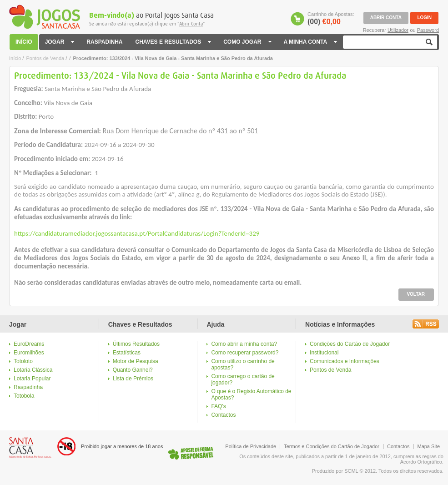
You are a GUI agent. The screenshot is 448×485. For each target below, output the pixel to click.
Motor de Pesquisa (136, 361)
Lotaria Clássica (33, 370)
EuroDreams (29, 344)
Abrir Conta (191, 24)
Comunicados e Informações (345, 361)
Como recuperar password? (245, 353)
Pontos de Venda (45, 58)
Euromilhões (29, 353)
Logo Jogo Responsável (191, 453)
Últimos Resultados (136, 344)
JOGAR (60, 42)
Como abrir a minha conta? (244, 344)
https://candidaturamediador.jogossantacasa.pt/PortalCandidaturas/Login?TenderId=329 (137, 233)
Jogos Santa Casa (45, 17)
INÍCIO (25, 42)
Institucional (324, 353)
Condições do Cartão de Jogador (350, 344)
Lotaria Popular (32, 379)
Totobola (24, 396)
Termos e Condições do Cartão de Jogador (332, 446)
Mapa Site (428, 446)
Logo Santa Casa (30, 448)
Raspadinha (28, 387)
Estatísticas (127, 353)
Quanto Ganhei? (133, 370)
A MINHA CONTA (310, 42)
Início (15, 58)
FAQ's (218, 406)
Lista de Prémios (133, 379)
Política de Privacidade (251, 446)
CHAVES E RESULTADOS (173, 42)
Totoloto (23, 361)
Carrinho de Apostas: (331, 19)
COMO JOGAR (247, 42)
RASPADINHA (104, 42)
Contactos (223, 415)
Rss (426, 324)
